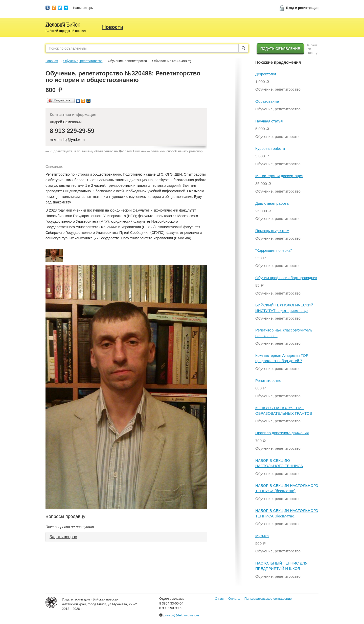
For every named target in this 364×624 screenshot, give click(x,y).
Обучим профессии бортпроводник (286, 278)
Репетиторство (268, 380)
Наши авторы (83, 8)
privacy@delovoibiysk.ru (181, 615)
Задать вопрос (63, 537)
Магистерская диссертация (279, 176)
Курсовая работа (270, 148)
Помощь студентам (272, 231)
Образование (267, 101)
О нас (219, 599)
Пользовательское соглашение (268, 599)
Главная (52, 61)
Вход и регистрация (302, 8)
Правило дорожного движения (282, 433)
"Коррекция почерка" (274, 250)
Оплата (234, 599)
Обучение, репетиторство (83, 61)
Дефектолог (266, 74)
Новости (113, 27)
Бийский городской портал (66, 31)
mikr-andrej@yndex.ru (67, 140)
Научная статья (269, 121)
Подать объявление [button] (280, 49)
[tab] (126, 537)
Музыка (262, 536)
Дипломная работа (272, 203)
